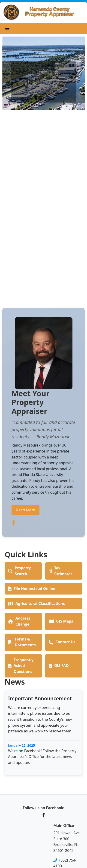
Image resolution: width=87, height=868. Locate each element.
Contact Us (62, 642)
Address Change (19, 621)
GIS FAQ (59, 666)
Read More (25, 510)
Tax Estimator (60, 571)
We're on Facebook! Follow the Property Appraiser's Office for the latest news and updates (42, 757)
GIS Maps (61, 621)
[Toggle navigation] (7, 28)
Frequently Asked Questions (21, 666)
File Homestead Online (32, 589)
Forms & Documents (22, 642)
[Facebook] (44, 815)
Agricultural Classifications (36, 603)
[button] (9, 167)
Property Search (19, 571)
